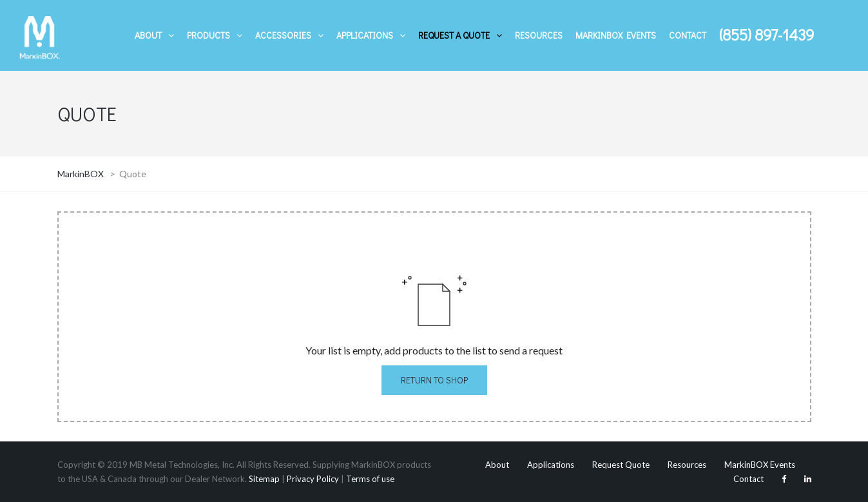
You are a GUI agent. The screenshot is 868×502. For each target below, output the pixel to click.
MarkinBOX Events (616, 35)
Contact (688, 35)
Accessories (283, 35)
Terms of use (370, 479)
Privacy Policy (313, 479)
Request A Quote (454, 35)
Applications (365, 35)
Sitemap (264, 479)
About (148, 35)
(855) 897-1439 (767, 34)
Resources (539, 35)
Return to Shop (434, 380)
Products (208, 35)
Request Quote (621, 465)
